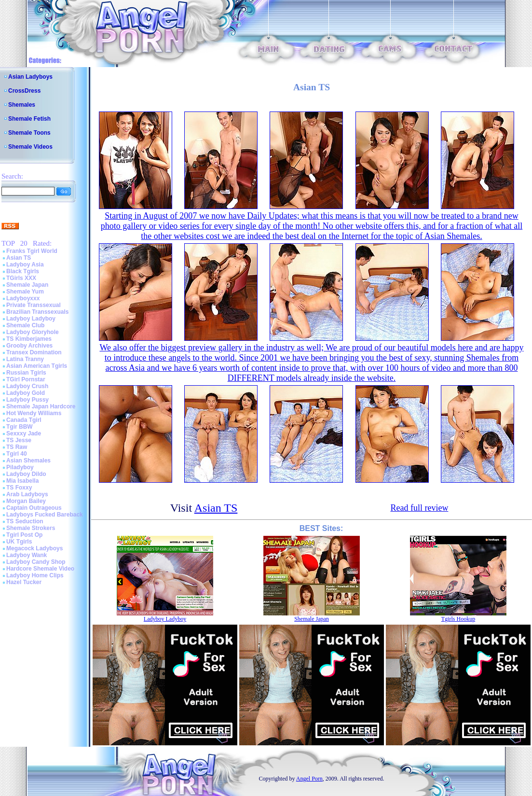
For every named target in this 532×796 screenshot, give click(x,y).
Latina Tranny (25, 359)
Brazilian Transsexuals (37, 312)
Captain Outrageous (34, 508)
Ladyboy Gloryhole (33, 332)
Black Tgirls (23, 271)
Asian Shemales (28, 461)
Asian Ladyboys (30, 77)
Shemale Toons (29, 133)
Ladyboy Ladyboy (31, 319)
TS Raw (17, 447)
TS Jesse (19, 440)
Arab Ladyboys (27, 494)
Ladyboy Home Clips (35, 575)
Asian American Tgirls (37, 366)
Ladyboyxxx (23, 298)
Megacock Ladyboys (34, 548)
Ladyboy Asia (25, 265)
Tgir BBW (20, 427)
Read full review (419, 508)
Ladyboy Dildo (26, 474)
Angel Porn (309, 779)
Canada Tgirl (24, 420)
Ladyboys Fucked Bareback (45, 515)
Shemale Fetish (29, 119)
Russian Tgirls (26, 373)
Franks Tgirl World (32, 251)
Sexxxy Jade (24, 433)
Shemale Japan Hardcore (41, 406)
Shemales (22, 105)
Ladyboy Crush (27, 386)
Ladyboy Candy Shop (36, 562)
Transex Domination (34, 352)
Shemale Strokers (31, 528)
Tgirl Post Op (24, 535)
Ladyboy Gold (26, 393)
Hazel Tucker (24, 582)
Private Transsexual (34, 305)
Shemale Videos (30, 147)
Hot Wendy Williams (34, 413)
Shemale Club (25, 325)
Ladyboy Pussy (27, 400)
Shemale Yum (25, 292)
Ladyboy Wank (27, 555)
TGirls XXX (21, 278)
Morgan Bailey (26, 501)
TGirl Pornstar (26, 379)
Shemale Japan (27, 285)
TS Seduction (25, 521)
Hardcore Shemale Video (40, 569)
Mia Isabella (22, 481)
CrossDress (24, 91)
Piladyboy (20, 467)
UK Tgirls (19, 542)
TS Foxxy (19, 488)
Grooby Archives (29, 346)
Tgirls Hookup (458, 619)
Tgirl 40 (17, 454)
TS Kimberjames (29, 339)
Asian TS (19, 258)
